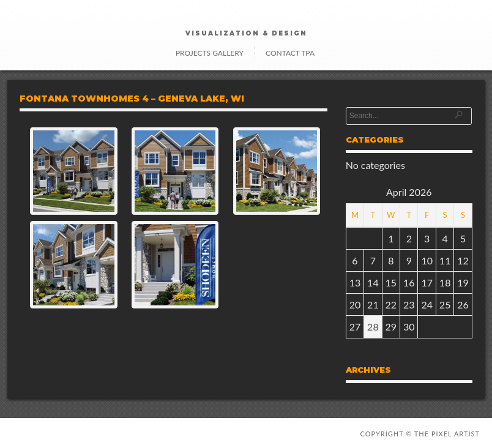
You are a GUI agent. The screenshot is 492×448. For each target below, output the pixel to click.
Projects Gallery (210, 53)
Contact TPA (290, 53)
